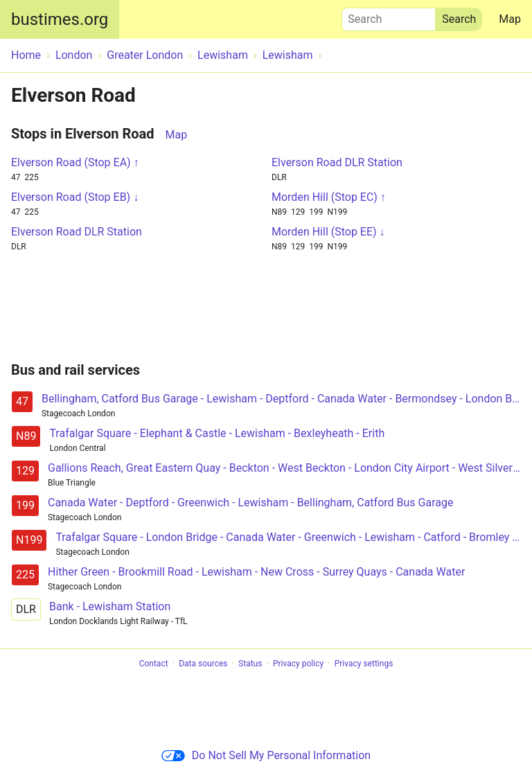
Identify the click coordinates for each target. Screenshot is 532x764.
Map (510, 19)
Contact (154, 664)
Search (389, 16)
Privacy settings (364, 664)
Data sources (203, 664)
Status (250, 664)
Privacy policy (298, 664)
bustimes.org (60, 19)
